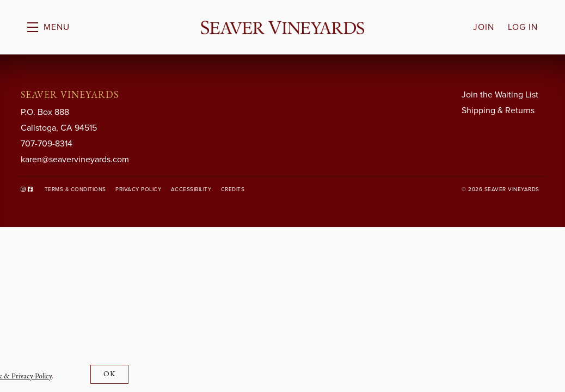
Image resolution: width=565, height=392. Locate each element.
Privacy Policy (138, 189)
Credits (233, 189)
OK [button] (110, 374)
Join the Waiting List (500, 94)
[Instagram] (23, 189)
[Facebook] (30, 189)
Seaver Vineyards (282, 27)
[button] (48, 27)
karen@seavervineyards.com (75, 159)
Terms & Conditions (75, 189)
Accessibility (191, 189)
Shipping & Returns (498, 110)
